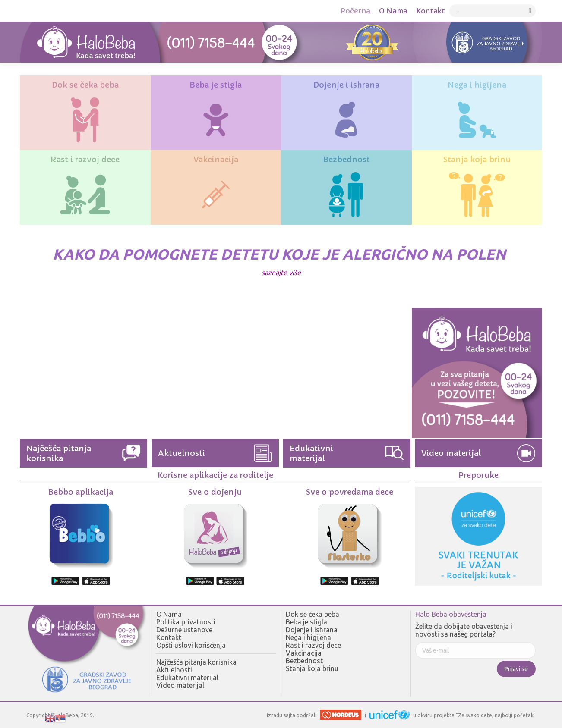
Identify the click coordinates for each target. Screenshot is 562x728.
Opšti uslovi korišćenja (191, 645)
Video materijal (180, 685)
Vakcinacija (304, 653)
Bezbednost (304, 661)
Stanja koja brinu (312, 668)
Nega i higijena (308, 637)
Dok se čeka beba (313, 614)
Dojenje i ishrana (312, 630)
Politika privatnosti (186, 622)
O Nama (169, 614)
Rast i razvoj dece (313, 645)
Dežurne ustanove (184, 630)
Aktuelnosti (174, 670)
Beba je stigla (306, 622)
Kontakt (169, 637)
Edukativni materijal (187, 678)
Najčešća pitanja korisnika (196, 662)
